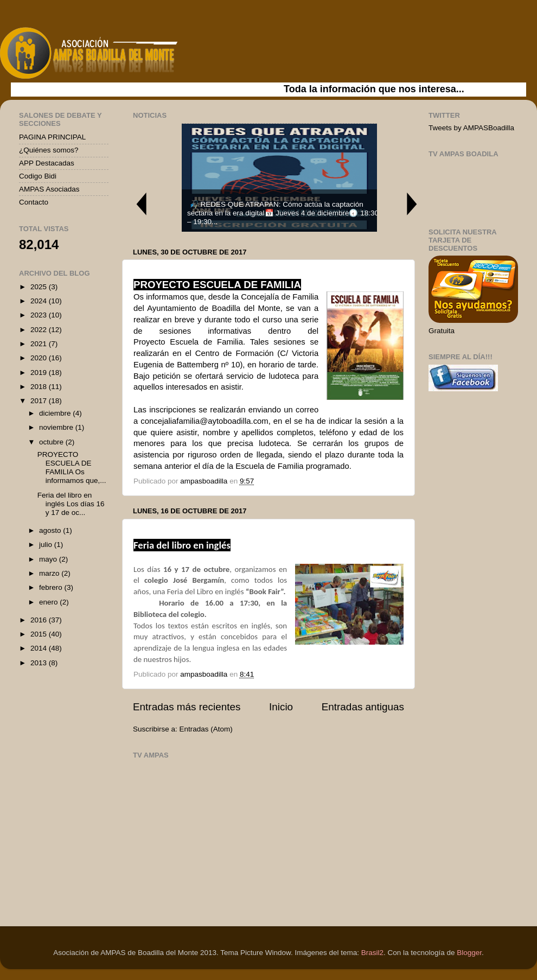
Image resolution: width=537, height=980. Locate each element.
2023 (40, 315)
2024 (40, 301)
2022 (40, 330)
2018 (40, 387)
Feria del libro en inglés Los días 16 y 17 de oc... (71, 504)
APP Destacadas (47, 163)
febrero (52, 587)
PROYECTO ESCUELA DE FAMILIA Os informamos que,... (72, 468)
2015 (40, 634)
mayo (49, 559)
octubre (52, 442)
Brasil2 (372, 953)
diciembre (56, 413)
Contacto (34, 202)
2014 (40, 648)
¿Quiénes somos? (49, 150)
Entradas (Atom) (206, 729)
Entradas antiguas (363, 707)
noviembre (57, 427)
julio (47, 545)
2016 (40, 620)
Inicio (281, 707)
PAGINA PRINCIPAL (52, 137)
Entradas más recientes (187, 707)
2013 (40, 663)
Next (412, 204)
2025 (40, 287)
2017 (40, 401)
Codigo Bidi (38, 176)
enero (49, 602)
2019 (40, 373)
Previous (141, 204)
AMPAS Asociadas (49, 189)
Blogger (469, 953)
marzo (50, 573)
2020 (40, 358)
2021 (40, 344)
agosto (51, 530)
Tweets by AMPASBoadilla (471, 128)
